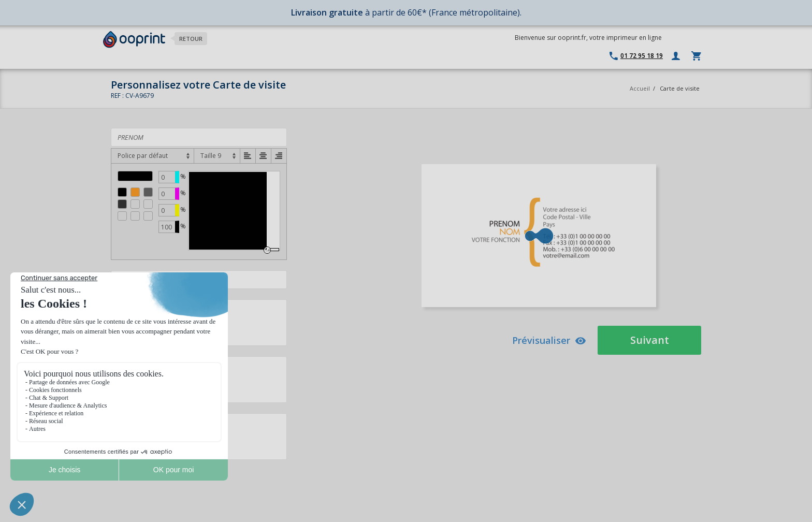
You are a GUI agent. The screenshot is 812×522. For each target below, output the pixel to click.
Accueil (640, 88)
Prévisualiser (549, 340)
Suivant (650, 340)
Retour (191, 39)
